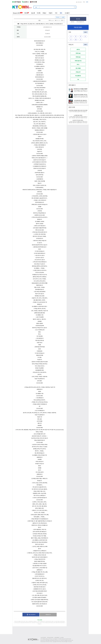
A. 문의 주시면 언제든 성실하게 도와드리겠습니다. (78, 112)
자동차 (51, 13)
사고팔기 (67, 13)
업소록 (33, 13)
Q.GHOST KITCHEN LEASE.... (78, 120)
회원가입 (73, 22)
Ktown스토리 (17, 13)
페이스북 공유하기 (31, 615)
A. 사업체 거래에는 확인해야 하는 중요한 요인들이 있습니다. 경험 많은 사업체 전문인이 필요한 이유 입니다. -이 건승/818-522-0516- (78, 118)
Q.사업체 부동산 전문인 (78, 115)
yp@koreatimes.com (69, 640)
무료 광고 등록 (78, 27)
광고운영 (62, 638)
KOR (87, 2)
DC (85, 36)
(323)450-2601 (68, 639)
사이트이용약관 (43, 638)
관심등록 (63, 17)
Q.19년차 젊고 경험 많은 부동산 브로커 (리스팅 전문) (78, 110)
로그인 (78, 19)
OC (76, 36)
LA (71, 36)
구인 (56, 13)
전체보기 (86, 32)
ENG (84, 2)
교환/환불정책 (57, 638)
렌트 (61, 13)
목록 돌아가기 (48, 615)
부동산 (44, 13)
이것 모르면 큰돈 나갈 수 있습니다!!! (80, 100)
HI (81, 40)
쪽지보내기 (58, 17)
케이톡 (27, 13)
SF (71, 40)
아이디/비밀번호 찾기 (80, 22)
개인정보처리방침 (50, 638)
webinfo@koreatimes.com (55, 640)
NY (81, 36)
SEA (76, 40)
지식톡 (39, 13)
